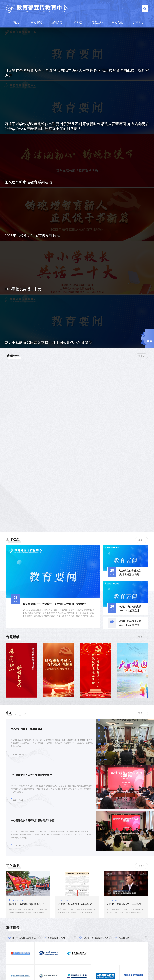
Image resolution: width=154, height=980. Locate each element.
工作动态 (77, 22)
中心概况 (36, 22)
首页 (16, 22)
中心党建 (118, 22)
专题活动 (97, 22)
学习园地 (138, 22)
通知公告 (57, 22)
